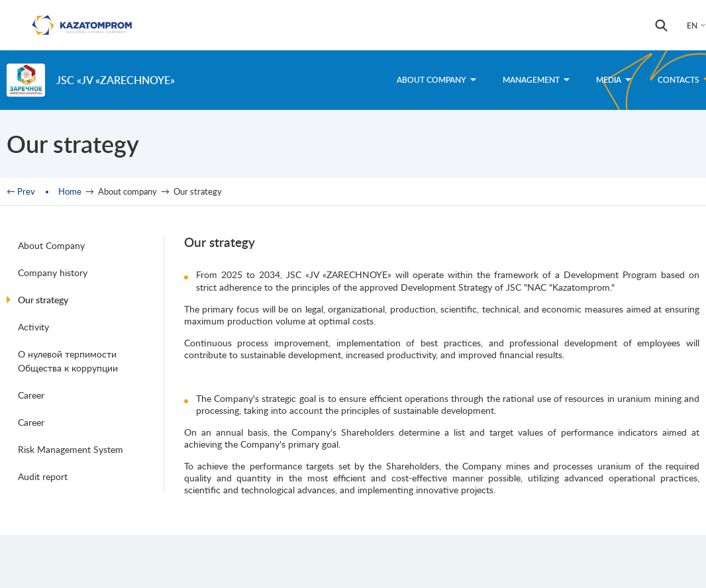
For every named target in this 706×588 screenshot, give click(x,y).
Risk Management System (71, 449)
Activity (33, 327)
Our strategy (43, 300)
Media (614, 80)
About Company (51, 245)
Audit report (43, 476)
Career (31, 395)
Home (70, 191)
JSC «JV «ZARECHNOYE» (116, 80)
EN (692, 25)
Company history (53, 272)
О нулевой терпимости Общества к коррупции (68, 361)
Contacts (679, 80)
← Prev (21, 191)
